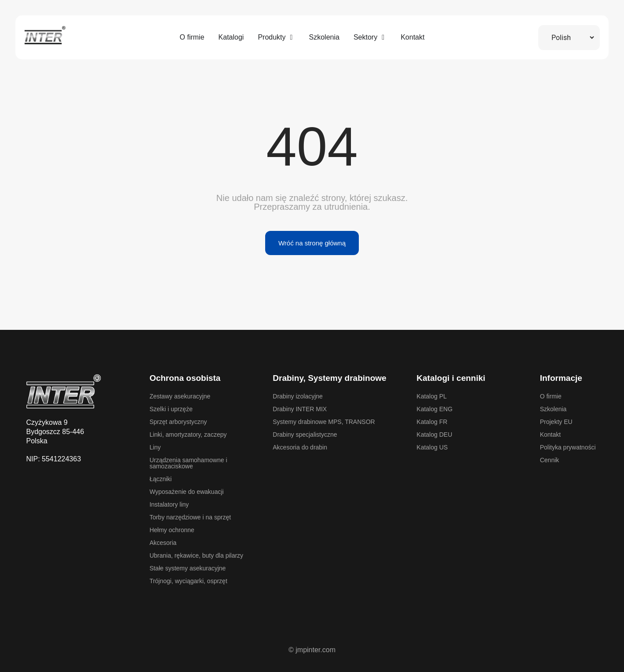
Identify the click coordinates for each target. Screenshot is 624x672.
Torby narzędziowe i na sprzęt (190, 517)
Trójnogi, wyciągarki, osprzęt (188, 581)
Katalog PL (432, 396)
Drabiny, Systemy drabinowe (329, 378)
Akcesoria (163, 543)
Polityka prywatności (568, 447)
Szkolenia (553, 409)
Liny (155, 447)
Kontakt (550, 435)
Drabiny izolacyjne (298, 396)
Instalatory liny (169, 504)
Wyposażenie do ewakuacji (187, 492)
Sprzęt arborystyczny (178, 422)
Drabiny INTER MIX (300, 409)
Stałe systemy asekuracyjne (188, 568)
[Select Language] (569, 38)
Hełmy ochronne (172, 530)
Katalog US (432, 447)
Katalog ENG (434, 409)
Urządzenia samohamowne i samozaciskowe (188, 463)
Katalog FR (432, 422)
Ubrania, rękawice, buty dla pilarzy (196, 555)
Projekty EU (556, 422)
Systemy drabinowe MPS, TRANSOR (324, 422)
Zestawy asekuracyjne (180, 396)
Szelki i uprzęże (171, 409)
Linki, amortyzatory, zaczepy (188, 435)
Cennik (550, 460)
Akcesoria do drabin (300, 447)
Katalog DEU (434, 435)
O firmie (551, 396)
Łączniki (161, 479)
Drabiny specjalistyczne (305, 435)
